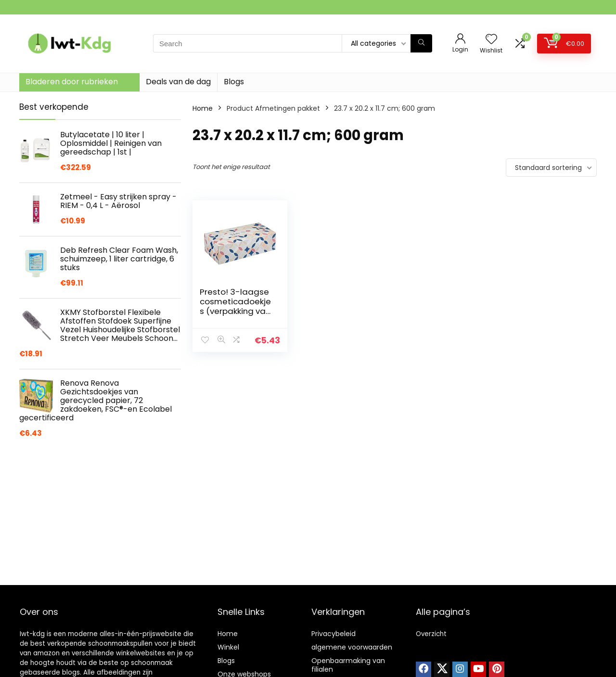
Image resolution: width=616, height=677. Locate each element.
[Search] (421, 43)
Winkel (228, 647)
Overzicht (431, 634)
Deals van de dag (178, 82)
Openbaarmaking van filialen (348, 665)
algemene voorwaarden (352, 647)
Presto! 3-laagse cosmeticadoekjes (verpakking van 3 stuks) (235, 306)
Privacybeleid (334, 634)
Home (203, 108)
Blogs (234, 82)
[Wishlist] (491, 40)
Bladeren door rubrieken (72, 82)
